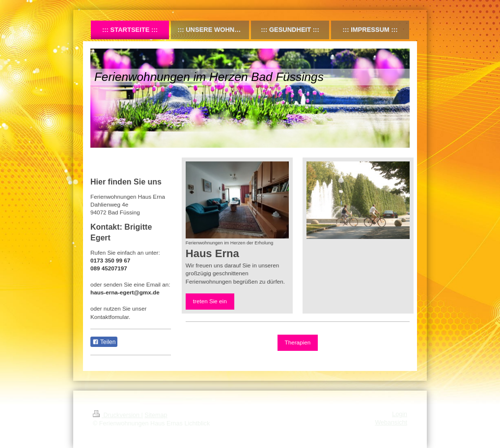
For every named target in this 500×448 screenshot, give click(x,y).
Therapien (298, 342)
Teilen (104, 342)
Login (400, 414)
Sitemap (156, 415)
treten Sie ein (210, 301)
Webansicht (391, 422)
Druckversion (117, 415)
